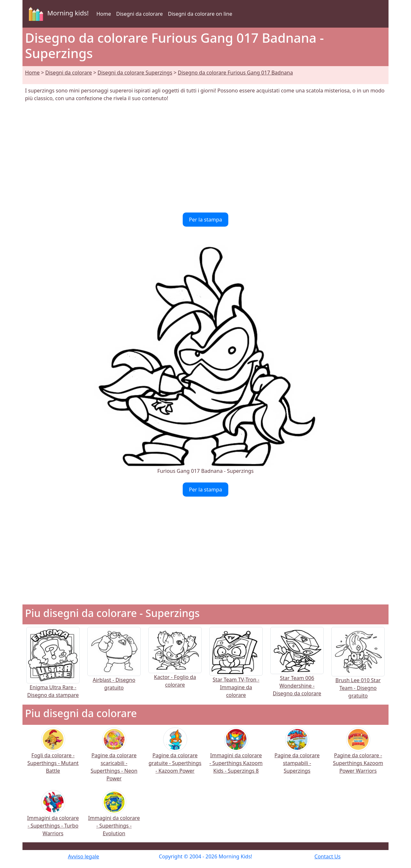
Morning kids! (57, 14)
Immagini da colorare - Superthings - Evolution (114, 817)
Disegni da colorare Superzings (135, 73)
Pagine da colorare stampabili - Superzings (297, 755)
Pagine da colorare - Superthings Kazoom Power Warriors (358, 755)
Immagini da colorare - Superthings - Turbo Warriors (53, 817)
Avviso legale (83, 856)
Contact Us (327, 856)
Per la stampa (206, 220)
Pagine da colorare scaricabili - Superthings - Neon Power (114, 758)
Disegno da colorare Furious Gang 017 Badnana (235, 73)
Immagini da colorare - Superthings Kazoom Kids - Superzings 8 (236, 755)
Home (104, 14)
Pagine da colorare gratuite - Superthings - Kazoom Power (175, 755)
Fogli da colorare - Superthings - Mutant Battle (53, 755)
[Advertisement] (205, 157)
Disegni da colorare (140, 14)
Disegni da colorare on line (200, 14)
